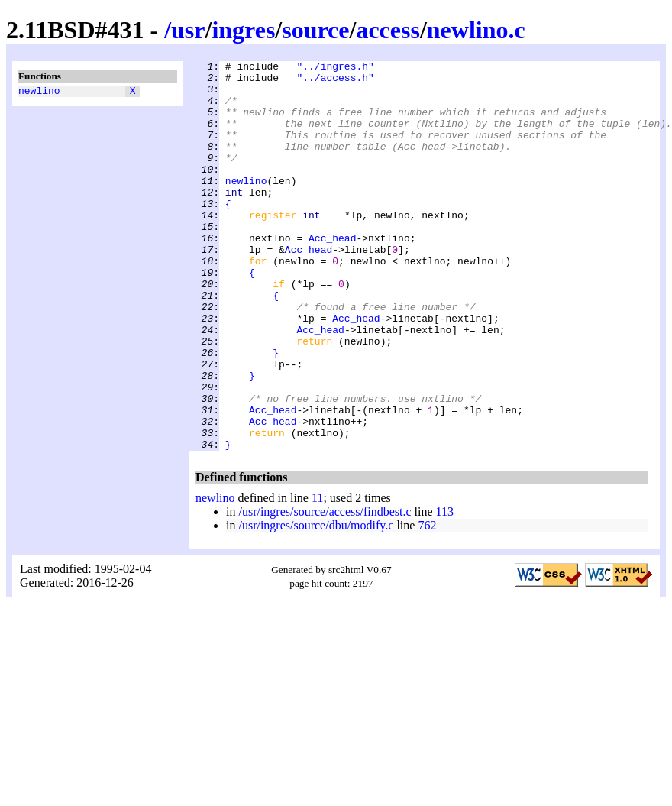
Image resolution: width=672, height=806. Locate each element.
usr (188, 30)
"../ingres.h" (335, 68)
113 (445, 589)
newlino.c (476, 30)
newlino (39, 92)
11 (317, 576)
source (315, 30)
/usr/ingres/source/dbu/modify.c (316, 603)
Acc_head (332, 274)
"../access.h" (335, 82)
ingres (243, 30)
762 (427, 603)
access (388, 30)
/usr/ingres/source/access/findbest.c (325, 589)
